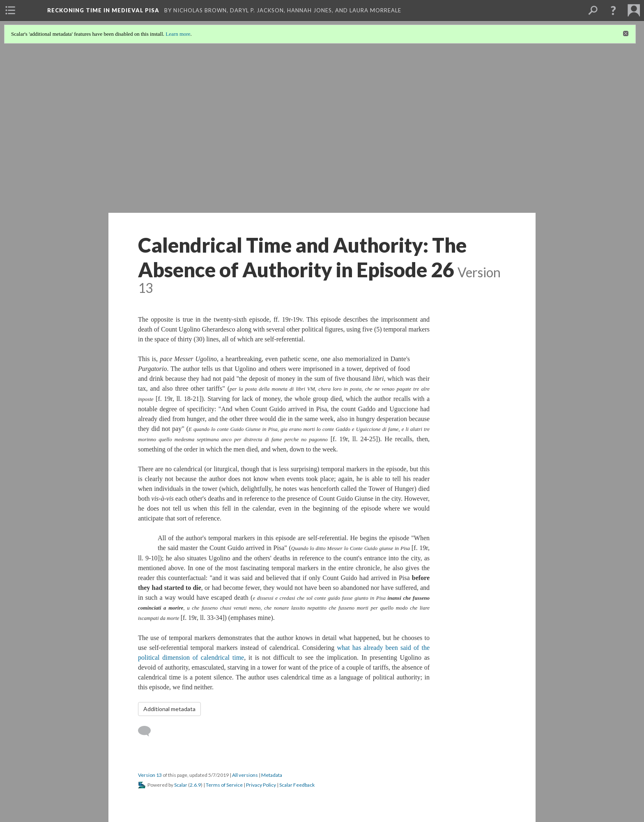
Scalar (181, 785)
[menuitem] (10, 10)
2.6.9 (195, 785)
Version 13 (150, 775)
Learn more (178, 34)
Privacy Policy (261, 785)
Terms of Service (224, 785)
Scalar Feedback (297, 785)
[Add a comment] (148, 731)
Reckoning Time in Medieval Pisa (104, 10)
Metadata (272, 775)
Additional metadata (169, 709)
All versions (245, 775)
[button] (613, 10)
